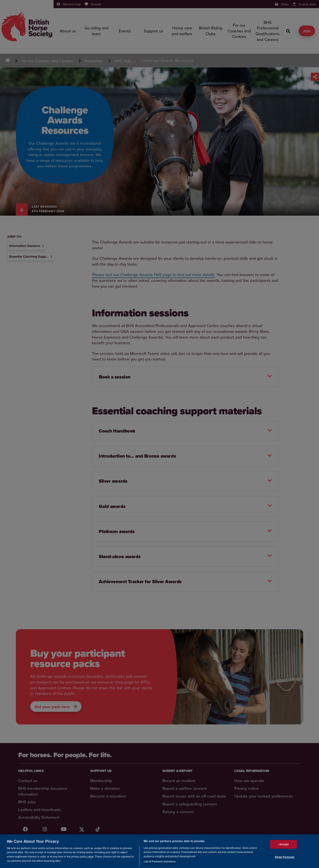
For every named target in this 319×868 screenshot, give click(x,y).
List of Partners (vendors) (159, 862)
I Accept (284, 844)
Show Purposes (285, 857)
